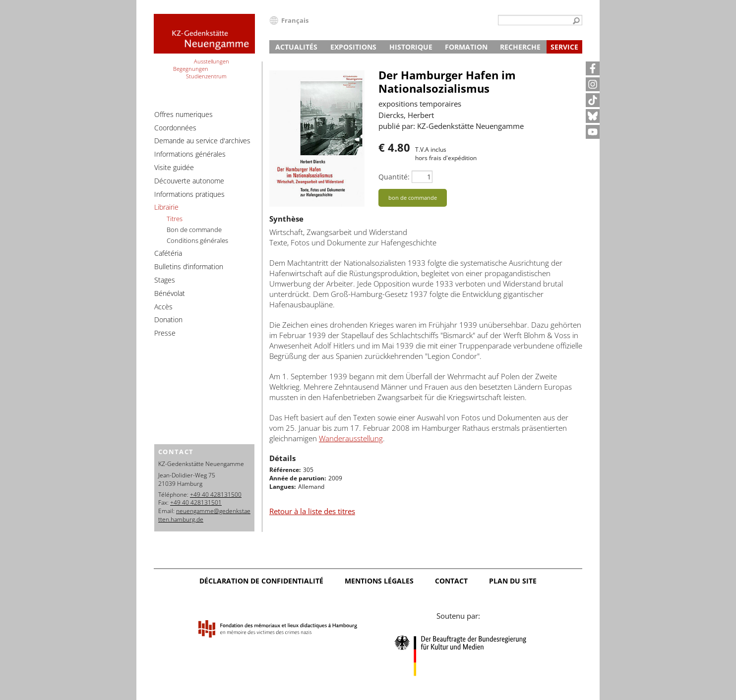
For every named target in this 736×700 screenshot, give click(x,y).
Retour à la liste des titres (312, 511)
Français (295, 20)
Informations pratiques (189, 194)
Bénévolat (170, 293)
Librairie (166, 207)
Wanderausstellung (351, 438)
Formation (466, 47)
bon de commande (413, 198)
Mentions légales (379, 581)
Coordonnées (175, 128)
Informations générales (190, 154)
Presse (165, 333)
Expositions (353, 47)
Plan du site (513, 581)
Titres (175, 219)
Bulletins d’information (189, 266)
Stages (165, 280)
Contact (451, 581)
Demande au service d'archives (202, 141)
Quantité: (394, 177)
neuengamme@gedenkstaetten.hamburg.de (204, 515)
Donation (168, 320)
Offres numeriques (184, 114)
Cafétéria (168, 253)
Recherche (520, 47)
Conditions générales (197, 240)
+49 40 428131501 (196, 502)
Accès (163, 307)
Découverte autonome (189, 181)
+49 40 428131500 (216, 495)
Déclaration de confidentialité (261, 581)
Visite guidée (174, 167)
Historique (411, 47)
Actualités (296, 47)
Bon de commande (194, 230)
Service (564, 47)
